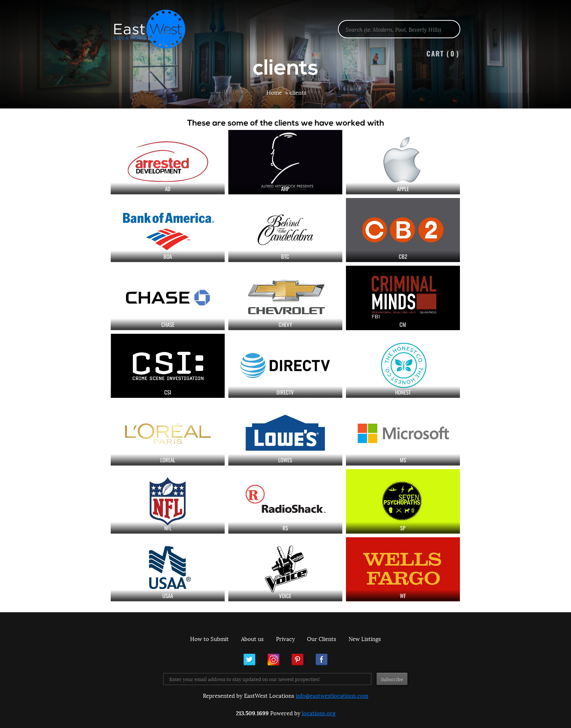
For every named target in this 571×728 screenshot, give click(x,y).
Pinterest (298, 660)
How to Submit (209, 638)
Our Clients (322, 638)
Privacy (285, 638)
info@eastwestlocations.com (332, 695)
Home (274, 92)
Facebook (322, 660)
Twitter (249, 660)
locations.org (319, 713)
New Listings (365, 638)
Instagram (273, 660)
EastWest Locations (154, 29)
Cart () (443, 53)
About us (252, 638)
